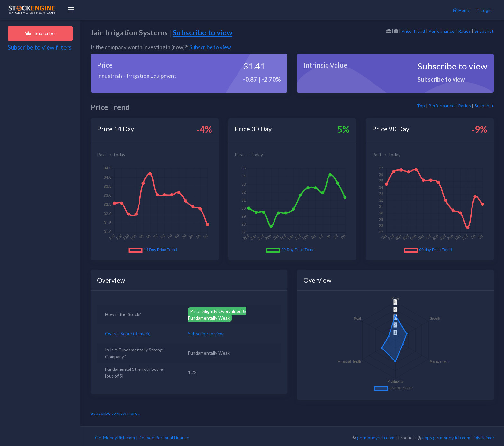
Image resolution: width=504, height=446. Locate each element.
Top (421, 106)
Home (462, 10)
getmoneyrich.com (376, 437)
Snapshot (484, 31)
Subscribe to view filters (40, 47)
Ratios (464, 31)
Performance (441, 31)
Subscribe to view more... (116, 413)
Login (484, 10)
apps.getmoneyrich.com (446, 437)
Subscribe (40, 33)
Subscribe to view (203, 32)
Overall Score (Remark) (128, 334)
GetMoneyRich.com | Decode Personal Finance (142, 437)
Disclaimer (484, 437)
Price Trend (413, 31)
